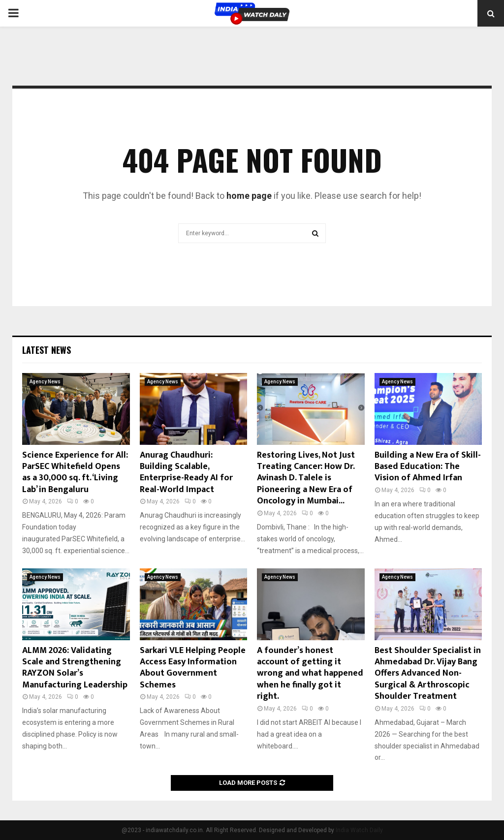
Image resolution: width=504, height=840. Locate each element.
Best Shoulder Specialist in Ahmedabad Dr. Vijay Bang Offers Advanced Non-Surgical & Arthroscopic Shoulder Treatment (428, 674)
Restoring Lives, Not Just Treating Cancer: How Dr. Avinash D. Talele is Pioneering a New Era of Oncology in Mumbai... (306, 478)
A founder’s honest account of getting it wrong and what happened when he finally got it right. (310, 674)
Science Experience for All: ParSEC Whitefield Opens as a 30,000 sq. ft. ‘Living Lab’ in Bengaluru (75, 472)
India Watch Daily (359, 830)
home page (249, 196)
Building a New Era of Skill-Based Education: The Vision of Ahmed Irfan (428, 467)
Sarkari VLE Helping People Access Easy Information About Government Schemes (193, 668)
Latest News (47, 350)
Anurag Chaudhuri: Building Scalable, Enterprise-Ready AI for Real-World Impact (186, 472)
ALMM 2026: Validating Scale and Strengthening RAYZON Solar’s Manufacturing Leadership (75, 668)
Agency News (45, 382)
